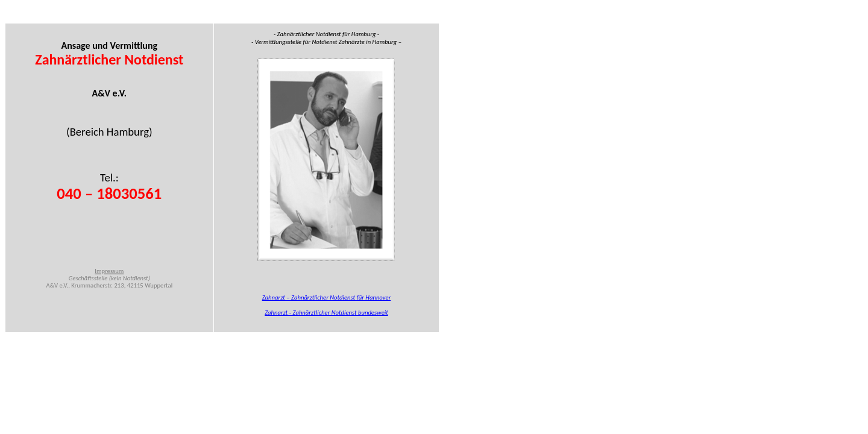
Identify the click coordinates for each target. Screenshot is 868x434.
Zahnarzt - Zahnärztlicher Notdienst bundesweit (326, 313)
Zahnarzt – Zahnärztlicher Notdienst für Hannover (327, 297)
